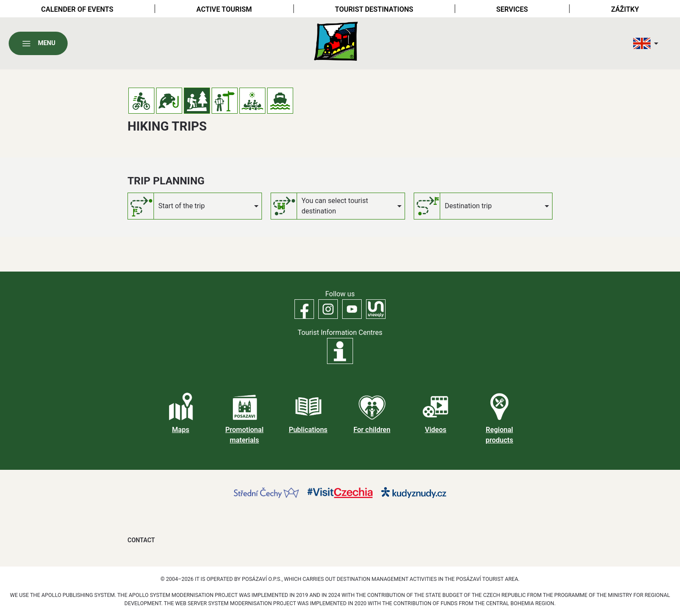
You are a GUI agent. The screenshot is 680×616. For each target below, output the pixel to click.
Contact (141, 540)
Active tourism (224, 9)
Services (512, 9)
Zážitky (625, 9)
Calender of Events (77, 9)
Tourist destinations (374, 9)
